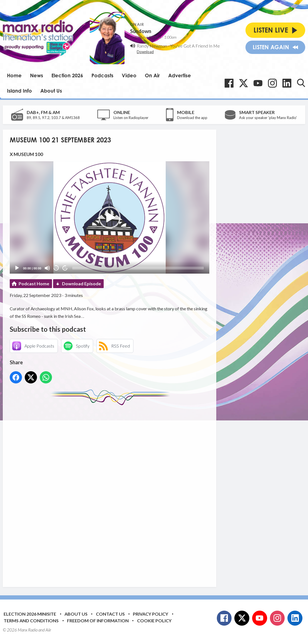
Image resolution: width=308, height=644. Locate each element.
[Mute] (47, 268)
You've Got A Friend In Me (195, 46)
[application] (110, 217)
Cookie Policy (154, 621)
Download (145, 52)
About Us (51, 91)
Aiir (48, 630)
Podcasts (102, 75)
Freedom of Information (98, 621)
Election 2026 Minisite (30, 614)
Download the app (192, 118)
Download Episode (81, 283)
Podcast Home (34, 283)
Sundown (141, 31)
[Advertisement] (114, 492)
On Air (152, 75)
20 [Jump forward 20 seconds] (65, 268)
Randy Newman (152, 46)
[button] (110, 217)
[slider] (138, 268)
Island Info (19, 91)
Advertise (180, 75)
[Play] (17, 268)
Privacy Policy (151, 614)
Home (14, 75)
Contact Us (110, 614)
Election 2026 (67, 75)
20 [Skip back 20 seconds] (56, 268)
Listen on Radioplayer (131, 118)
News (37, 75)
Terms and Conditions (31, 621)
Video (129, 75)
